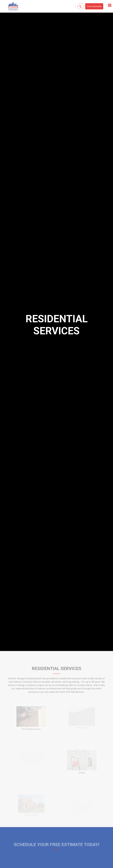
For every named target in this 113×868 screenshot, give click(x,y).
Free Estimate (94, 6)
